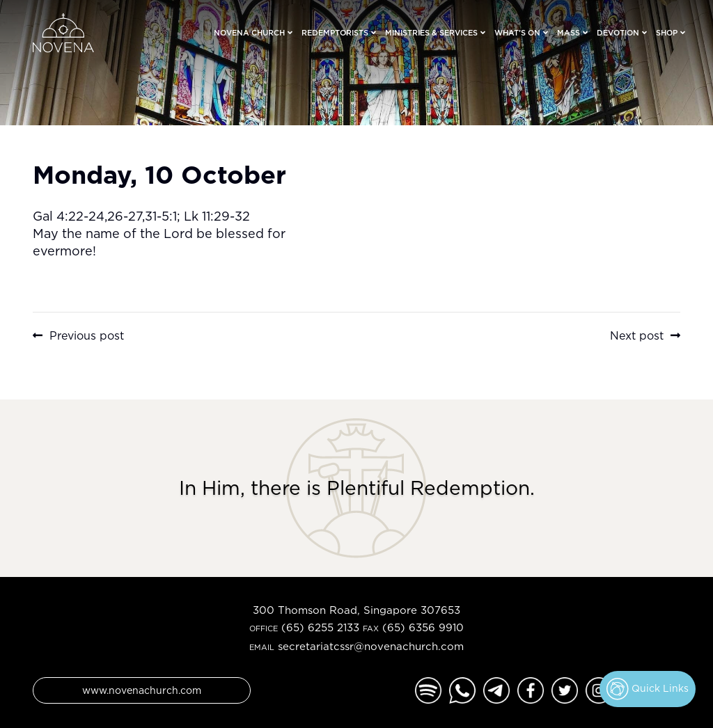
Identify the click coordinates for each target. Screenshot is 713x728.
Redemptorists (335, 33)
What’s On (517, 33)
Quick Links (648, 689)
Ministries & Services (431, 33)
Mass (569, 33)
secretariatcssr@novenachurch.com (371, 646)
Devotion (618, 33)
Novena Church (249, 33)
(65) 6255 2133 (320, 627)
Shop (667, 33)
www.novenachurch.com (142, 690)
